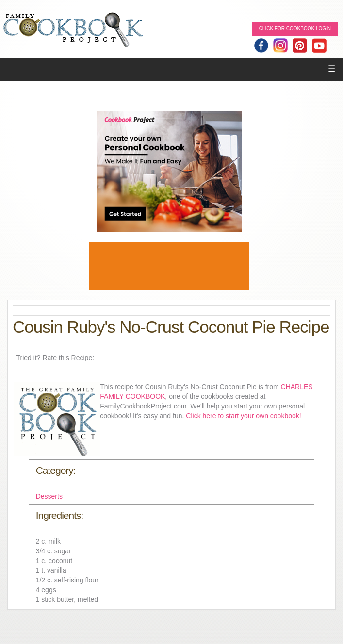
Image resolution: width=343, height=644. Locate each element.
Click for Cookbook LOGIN (295, 28)
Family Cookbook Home (73, 30)
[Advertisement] (169, 266)
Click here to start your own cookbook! (243, 416)
